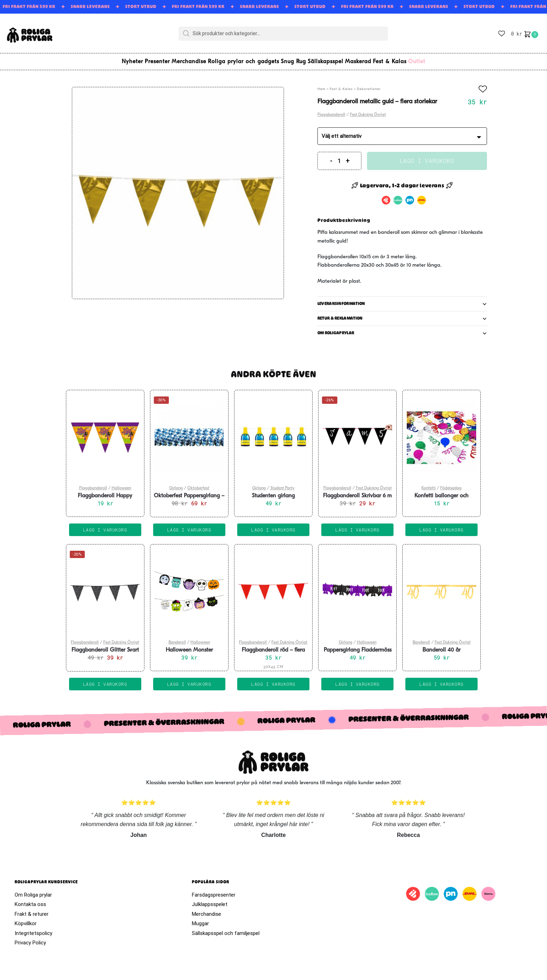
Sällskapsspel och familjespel (226, 929)
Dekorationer (369, 85)
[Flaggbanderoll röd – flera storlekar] (273, 588)
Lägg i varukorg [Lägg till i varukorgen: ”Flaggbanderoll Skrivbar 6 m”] (357, 526)
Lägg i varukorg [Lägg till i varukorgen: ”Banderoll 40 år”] (441, 680)
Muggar (200, 919)
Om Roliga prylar (33, 891)
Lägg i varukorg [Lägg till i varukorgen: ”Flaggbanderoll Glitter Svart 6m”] (105, 680)
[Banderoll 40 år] (441, 588)
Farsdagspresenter (214, 891)
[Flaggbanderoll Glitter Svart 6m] (105, 588)
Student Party (282, 484)
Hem (321, 85)
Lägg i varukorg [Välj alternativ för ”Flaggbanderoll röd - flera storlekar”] (273, 680)
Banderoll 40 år (441, 646)
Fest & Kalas (341, 85)
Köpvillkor (26, 919)
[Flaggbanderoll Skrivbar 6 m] (357, 433)
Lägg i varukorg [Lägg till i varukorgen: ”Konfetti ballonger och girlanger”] (441, 526)
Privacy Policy (30, 938)
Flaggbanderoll (331, 111)
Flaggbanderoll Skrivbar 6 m (357, 492)
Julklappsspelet (210, 900)
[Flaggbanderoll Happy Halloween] (105, 433)
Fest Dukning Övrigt (368, 111)
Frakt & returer (32, 910)
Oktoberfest (198, 484)
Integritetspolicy (33, 929)
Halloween (121, 484)
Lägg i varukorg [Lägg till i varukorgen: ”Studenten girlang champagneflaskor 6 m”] (273, 526)
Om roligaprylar (336, 329)
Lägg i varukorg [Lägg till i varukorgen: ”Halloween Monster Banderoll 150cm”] (189, 680)
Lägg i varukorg (427, 157)
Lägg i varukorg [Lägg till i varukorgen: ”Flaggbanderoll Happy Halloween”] (105, 526)
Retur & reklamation (340, 314)
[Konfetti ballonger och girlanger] (441, 433)
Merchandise (207, 910)
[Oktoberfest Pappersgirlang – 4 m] (189, 433)
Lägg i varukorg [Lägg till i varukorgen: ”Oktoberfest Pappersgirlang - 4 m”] (189, 526)
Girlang (176, 484)
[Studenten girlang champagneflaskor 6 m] (273, 433)
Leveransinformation (341, 299)
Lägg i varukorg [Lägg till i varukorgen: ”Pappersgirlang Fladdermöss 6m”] (357, 680)
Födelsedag (451, 484)
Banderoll (177, 638)
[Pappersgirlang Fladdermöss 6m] (357, 588)
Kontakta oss (30, 900)
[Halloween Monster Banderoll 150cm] (189, 588)
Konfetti (429, 484)
